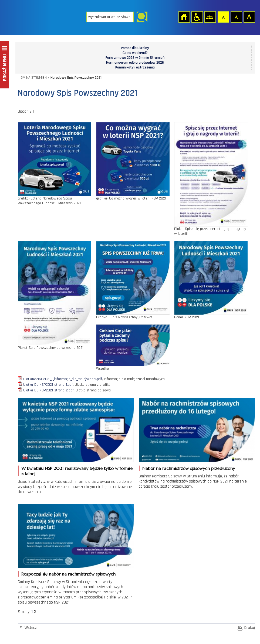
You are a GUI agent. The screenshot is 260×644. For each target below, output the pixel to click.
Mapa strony (210, 17)
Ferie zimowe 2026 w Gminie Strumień (135, 58)
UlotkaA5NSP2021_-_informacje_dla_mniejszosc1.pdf (63, 379)
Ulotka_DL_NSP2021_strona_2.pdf (48, 390)
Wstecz (31, 628)
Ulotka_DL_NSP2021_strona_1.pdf (48, 385)
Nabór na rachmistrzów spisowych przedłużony (189, 468)
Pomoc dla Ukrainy (135, 48)
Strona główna (184, 17)
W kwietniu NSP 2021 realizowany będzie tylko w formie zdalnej (77, 471)
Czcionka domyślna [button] (223, 17)
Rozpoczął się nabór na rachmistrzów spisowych (68, 574)
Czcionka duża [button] (249, 17)
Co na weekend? (135, 53)
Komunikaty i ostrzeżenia (135, 67)
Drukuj (250, 628)
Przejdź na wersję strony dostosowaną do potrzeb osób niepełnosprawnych (197, 17)
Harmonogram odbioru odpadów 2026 (135, 63)
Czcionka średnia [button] (236, 17)
